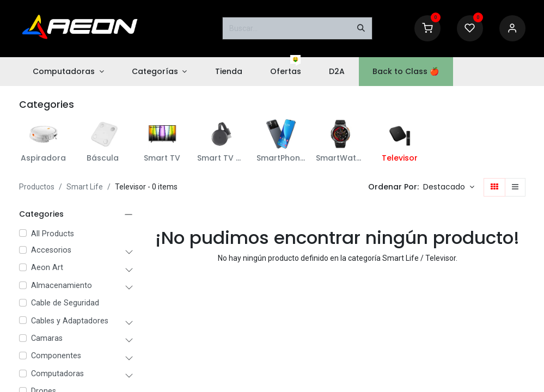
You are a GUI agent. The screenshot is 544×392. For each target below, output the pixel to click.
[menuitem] (69, 72)
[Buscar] (361, 28)
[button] (449, 187)
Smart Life (85, 187)
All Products (53, 234)
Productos (37, 187)
